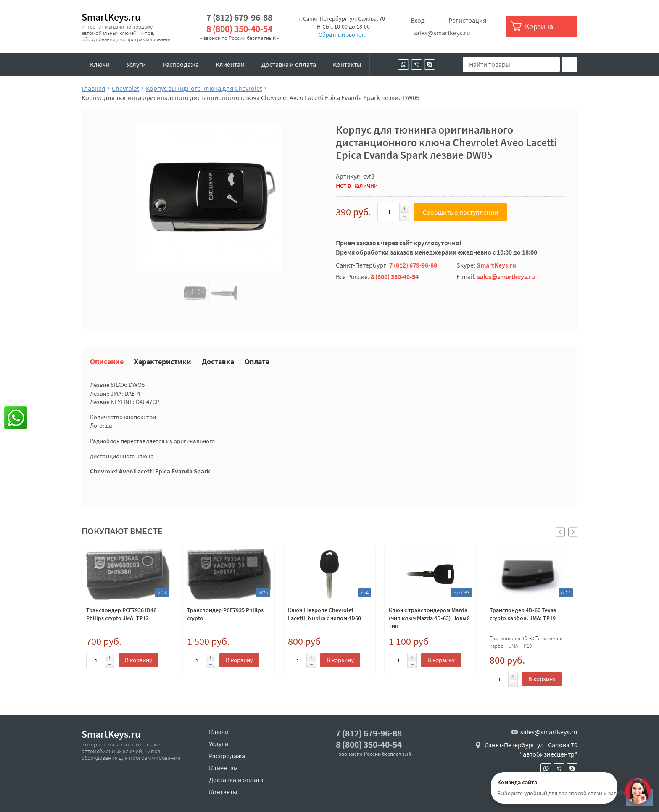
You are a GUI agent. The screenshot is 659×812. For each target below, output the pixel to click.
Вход (418, 20)
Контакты (347, 64)
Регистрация (467, 20)
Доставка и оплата (289, 64)
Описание (107, 361)
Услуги (136, 64)
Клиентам (230, 64)
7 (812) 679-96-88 (239, 17)
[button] (573, 532)
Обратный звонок (342, 34)
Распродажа (181, 64)
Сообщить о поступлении (460, 212)
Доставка (218, 361)
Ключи (100, 64)
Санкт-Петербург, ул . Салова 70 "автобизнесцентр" (531, 749)
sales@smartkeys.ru (442, 33)
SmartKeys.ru (111, 17)
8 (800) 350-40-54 (239, 29)
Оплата (257, 361)
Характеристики (163, 361)
